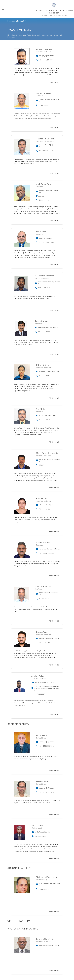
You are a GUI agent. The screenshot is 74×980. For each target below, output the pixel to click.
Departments (12, 21)
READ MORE (54, 82)
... (19, 21)
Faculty (22, 21)
